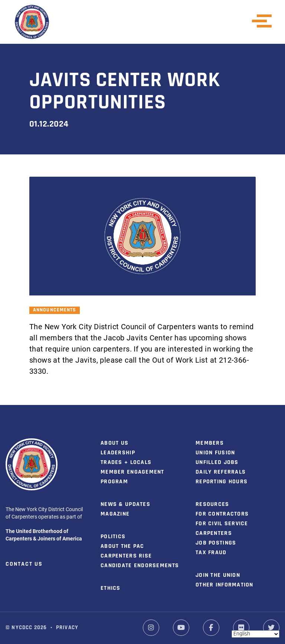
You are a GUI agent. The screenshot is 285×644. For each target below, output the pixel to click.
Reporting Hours (222, 482)
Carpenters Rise (126, 556)
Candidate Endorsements (140, 566)
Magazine (115, 514)
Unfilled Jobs (217, 462)
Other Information (225, 585)
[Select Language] (255, 634)
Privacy (67, 628)
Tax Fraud (211, 553)
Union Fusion (215, 453)
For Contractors (222, 514)
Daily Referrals (221, 472)
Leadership (118, 453)
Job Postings (216, 543)
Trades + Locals (126, 462)
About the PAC (122, 546)
